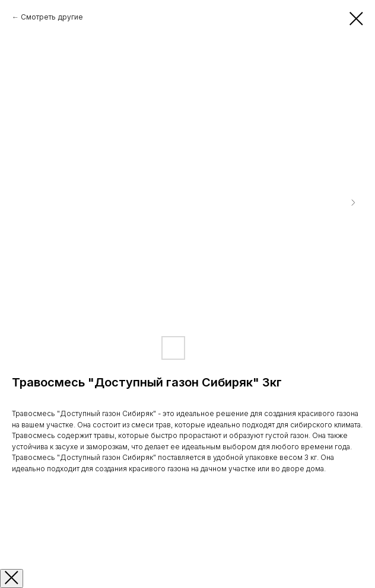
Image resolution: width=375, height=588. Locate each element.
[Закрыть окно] (12, 579)
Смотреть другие (52, 17)
